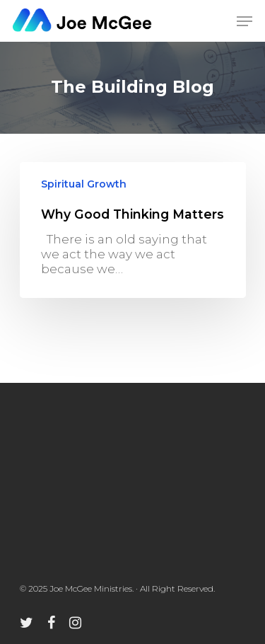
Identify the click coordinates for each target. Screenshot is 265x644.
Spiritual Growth (84, 184)
